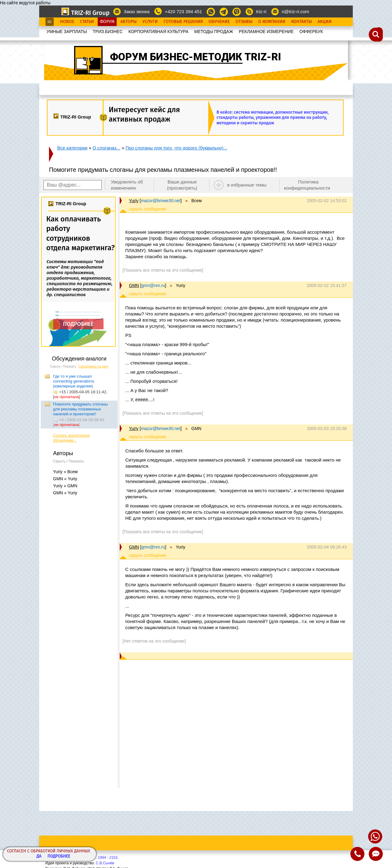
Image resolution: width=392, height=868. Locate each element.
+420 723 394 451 (183, 11)
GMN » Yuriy (65, 479)
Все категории (72, 148)
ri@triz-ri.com (295, 11)
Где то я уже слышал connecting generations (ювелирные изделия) (73, 381)
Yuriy (134, 201)
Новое (67, 22)
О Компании (272, 22)
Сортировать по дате (93, 366)
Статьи (87, 22)
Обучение (219, 22)
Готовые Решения (183, 22)
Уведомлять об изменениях (127, 185)
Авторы (128, 22)
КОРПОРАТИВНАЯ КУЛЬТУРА (158, 32)
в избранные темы (247, 185)
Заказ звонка (137, 12)
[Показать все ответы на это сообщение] (163, 270)
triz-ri (261, 11)
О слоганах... (106, 148)
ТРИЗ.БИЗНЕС (108, 32)
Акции (325, 22)
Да (39, 857)
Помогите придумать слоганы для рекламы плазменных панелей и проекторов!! (80, 409)
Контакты (302, 22)
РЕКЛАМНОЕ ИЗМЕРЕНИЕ (266, 32)
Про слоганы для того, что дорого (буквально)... (176, 148)
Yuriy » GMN (65, 486)
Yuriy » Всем (65, 472)
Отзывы (244, 22)
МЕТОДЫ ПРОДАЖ (214, 32)
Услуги (150, 22)
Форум (107, 22)
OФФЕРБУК (311, 32)
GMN (134, 285)
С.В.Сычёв (105, 863)
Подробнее (59, 857)
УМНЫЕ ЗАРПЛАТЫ (67, 32)
